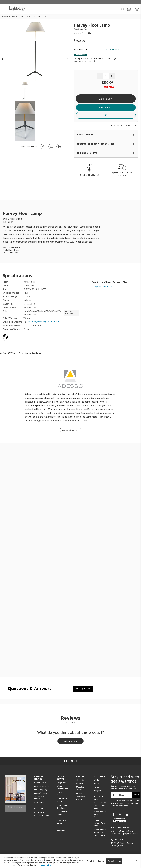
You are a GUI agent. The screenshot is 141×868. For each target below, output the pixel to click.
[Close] (137, 860)
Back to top (70, 762)
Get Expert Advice (42, 817)
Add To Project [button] (106, 108)
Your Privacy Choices (39, 799)
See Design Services (89, 175)
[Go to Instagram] (127, 816)
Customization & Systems (63, 808)
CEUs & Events (62, 803)
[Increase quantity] (112, 76)
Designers (97, 792)
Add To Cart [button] (106, 99)
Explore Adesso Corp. (71, 430)
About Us (80, 781)
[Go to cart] (137, 9)
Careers (79, 794)
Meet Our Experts (80, 789)
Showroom (81, 785)
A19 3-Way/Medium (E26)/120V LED (44, 322)
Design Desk (62, 784)
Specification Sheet (104, 287)
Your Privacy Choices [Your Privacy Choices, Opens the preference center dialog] (96, 861)
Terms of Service (117, 807)
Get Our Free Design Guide (16, 808)
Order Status (39, 803)
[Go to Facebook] (114, 816)
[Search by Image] (129, 9)
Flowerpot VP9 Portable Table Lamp (100, 807)
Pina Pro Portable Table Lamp (99, 824)
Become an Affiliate (81, 799)
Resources (61, 831)
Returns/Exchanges (42, 787)
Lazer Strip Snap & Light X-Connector (100, 815)
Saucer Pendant (100, 830)
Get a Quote (39, 813)
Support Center (40, 784)
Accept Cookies (114, 861)
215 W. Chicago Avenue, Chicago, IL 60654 (122, 846)
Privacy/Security (41, 794)
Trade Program (63, 799)
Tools (59, 828)
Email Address (119, 796)
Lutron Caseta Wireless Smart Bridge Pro (99, 836)
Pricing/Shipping (41, 791)
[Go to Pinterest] (43, 149)
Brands (96, 788)
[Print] (59, 149)
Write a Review (71, 742)
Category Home (6, 16)
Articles (96, 781)
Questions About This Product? (122, 175)
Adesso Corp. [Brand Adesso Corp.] (82, 29)
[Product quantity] (106, 76)
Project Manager (60, 795)
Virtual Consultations (62, 788)
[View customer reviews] (119, 821)
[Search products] (123, 9)
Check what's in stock (111, 50)
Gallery (96, 785)
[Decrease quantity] (100, 76)
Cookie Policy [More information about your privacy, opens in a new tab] (45, 865)
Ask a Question (83, 689)
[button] (3, 9)
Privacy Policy (129, 804)
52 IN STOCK (80, 50)
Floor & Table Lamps (18, 16)
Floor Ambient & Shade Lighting (36, 16)
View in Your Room (62, 814)
